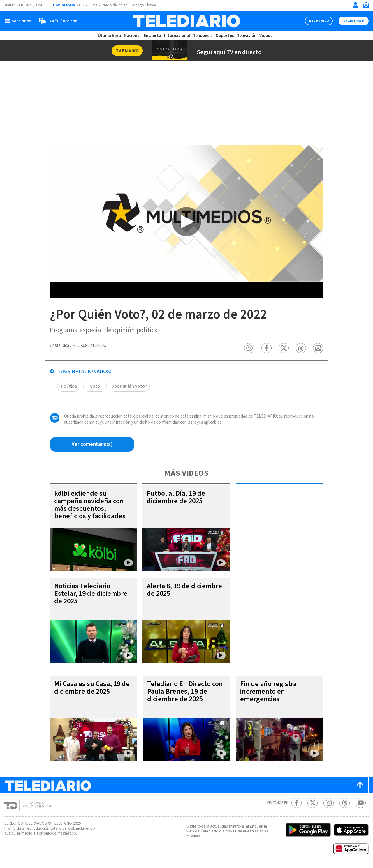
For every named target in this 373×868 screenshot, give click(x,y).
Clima (93, 5)
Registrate (354, 21)
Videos (266, 36)
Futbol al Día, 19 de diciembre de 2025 (176, 497)
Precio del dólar (114, 5)
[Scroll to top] (360, 785)
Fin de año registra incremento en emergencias (268, 691)
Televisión (247, 36)
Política (69, 386)
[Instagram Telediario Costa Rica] (329, 803)
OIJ (82, 5)
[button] (249, 348)
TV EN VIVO (320, 21)
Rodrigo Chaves (144, 5)
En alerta (152, 36)
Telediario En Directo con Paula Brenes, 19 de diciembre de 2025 (185, 691)
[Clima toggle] (56, 21)
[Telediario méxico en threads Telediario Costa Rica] (345, 803)
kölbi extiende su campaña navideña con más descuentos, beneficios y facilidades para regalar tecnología (90, 509)
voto (95, 386)
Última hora (109, 36)
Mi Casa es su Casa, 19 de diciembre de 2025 (92, 688)
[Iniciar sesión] (356, 5)
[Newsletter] (366, 6)
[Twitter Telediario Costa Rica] (313, 803)
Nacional (132, 36)
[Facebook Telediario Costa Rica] (297, 803)
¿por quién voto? (130, 386)
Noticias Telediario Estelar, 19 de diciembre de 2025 (91, 594)
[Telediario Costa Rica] (186, 21)
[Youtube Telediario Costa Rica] (361, 803)
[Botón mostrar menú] (19, 21)
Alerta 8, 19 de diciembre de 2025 (184, 590)
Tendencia (203, 36)
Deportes (225, 36)
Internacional (177, 36)
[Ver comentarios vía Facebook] (92, 444)
